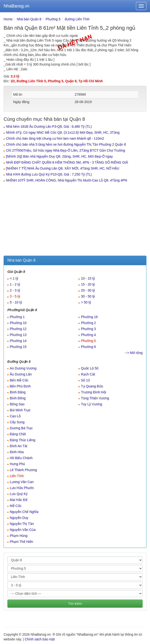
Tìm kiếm (75, 604)
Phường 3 (88, 329)
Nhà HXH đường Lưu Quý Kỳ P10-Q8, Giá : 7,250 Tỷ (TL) (49, 174)
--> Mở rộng (134, 353)
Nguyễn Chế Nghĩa (24, 512)
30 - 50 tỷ (88, 296)
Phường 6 (88, 347)
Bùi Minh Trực (20, 410)
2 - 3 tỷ (15, 290)
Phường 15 (18, 347)
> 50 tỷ (86, 302)
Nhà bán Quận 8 (29, 19)
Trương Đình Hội (94, 392)
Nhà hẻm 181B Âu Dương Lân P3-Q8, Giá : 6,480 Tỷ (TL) (49, 127)
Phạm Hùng (19, 536)
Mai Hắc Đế (19, 500)
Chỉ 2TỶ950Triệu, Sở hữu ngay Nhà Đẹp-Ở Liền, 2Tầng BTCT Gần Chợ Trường (66, 150)
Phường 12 (18, 329)
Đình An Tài (19, 446)
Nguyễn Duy (19, 518)
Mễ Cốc (16, 506)
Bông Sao (17, 404)
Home (8, 19)
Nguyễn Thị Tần (22, 524)
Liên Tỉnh (17, 476)
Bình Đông (18, 398)
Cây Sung (17, 422)
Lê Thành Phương (23, 470)
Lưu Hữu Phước (22, 488)
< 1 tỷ (14, 278)
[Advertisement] (75, 220)
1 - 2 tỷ (15, 284)
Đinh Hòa (17, 452)
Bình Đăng (18, 392)
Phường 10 (18, 323)
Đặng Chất (18, 434)
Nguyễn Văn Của (23, 530)
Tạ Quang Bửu (92, 386)
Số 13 (85, 380)
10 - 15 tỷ (88, 278)
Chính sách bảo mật (40, 639)
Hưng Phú (17, 464)
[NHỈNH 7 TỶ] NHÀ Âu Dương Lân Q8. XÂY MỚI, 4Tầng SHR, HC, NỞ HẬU (63, 168)
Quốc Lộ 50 (90, 368)
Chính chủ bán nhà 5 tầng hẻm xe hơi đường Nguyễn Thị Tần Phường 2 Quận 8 (66, 144)
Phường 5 (53, 19)
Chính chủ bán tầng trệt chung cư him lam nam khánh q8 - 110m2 (55, 138)
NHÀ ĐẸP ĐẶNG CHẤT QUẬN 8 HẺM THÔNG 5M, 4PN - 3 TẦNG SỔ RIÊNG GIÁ (67, 162)
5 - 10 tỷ (16, 302)
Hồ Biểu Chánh (21, 458)
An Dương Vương (23, 368)
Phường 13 (18, 335)
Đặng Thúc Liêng (23, 440)
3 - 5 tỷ (15, 296)
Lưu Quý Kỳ (19, 494)
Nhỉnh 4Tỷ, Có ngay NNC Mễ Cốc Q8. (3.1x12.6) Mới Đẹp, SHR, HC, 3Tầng (63, 132)
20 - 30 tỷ (88, 290)
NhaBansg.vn (16, 6)
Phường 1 (17, 317)
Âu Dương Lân (21, 374)
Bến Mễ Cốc (19, 380)
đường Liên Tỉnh (77, 19)
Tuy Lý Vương (91, 404)
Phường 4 (88, 335)
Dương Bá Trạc (21, 428)
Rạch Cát (88, 374)
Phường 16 (89, 317)
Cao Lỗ (15, 416)
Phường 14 (18, 341)
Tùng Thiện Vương (95, 398)
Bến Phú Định (20, 386)
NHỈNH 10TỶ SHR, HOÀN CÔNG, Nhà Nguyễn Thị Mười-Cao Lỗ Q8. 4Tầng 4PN (67, 180)
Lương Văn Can (22, 482)
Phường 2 (88, 323)
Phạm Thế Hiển (21, 542)
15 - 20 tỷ (88, 284)
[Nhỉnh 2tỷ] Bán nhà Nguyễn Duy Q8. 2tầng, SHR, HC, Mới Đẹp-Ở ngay (59, 156)
